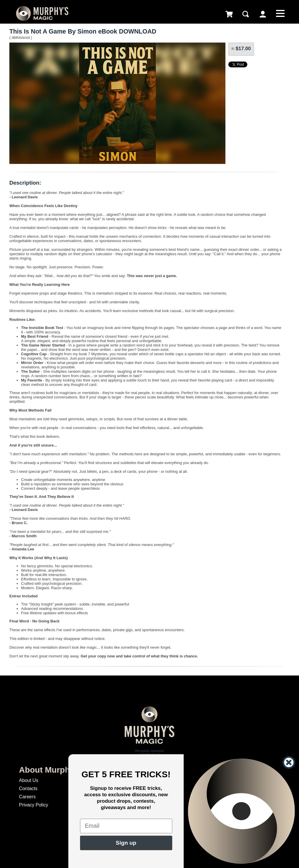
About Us (29, 780)
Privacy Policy (34, 805)
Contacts (28, 789)
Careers (27, 797)
